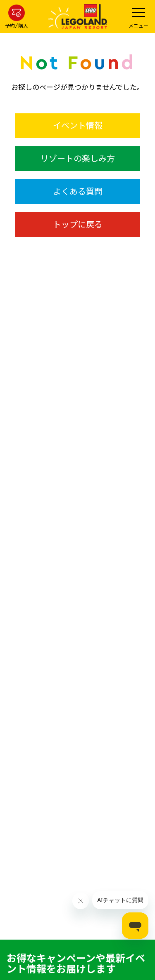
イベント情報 (78, 125)
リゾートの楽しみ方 (78, 158)
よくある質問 (78, 191)
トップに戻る (78, 224)
